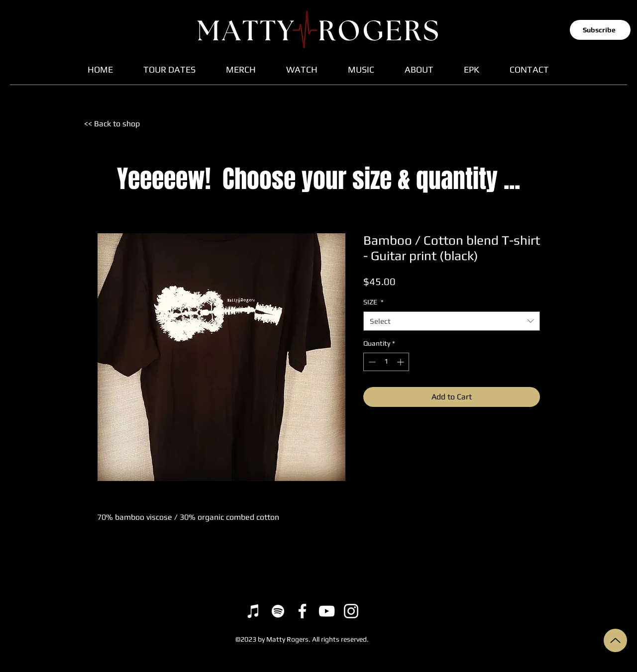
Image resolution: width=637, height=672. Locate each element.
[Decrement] (371, 362)
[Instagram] (351, 611)
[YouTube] (327, 611)
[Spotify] (278, 611)
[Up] (615, 640)
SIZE (373, 302)
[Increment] (401, 362)
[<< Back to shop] (118, 124)
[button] (600, 30)
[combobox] (452, 321)
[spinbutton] (386, 362)
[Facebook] (302, 611)
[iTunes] (254, 611)
